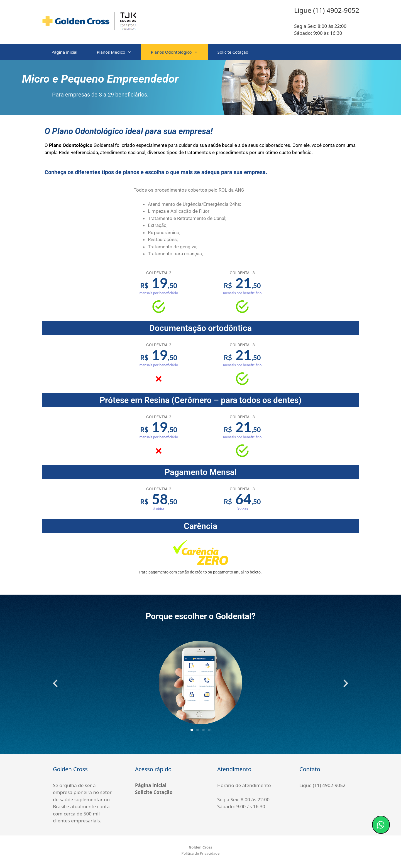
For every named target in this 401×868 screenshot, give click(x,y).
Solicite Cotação (233, 52)
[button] (55, 683)
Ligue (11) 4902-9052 (322, 785)
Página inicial (64, 52)
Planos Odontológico (179, 52)
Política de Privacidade (201, 853)
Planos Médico (119, 52)
